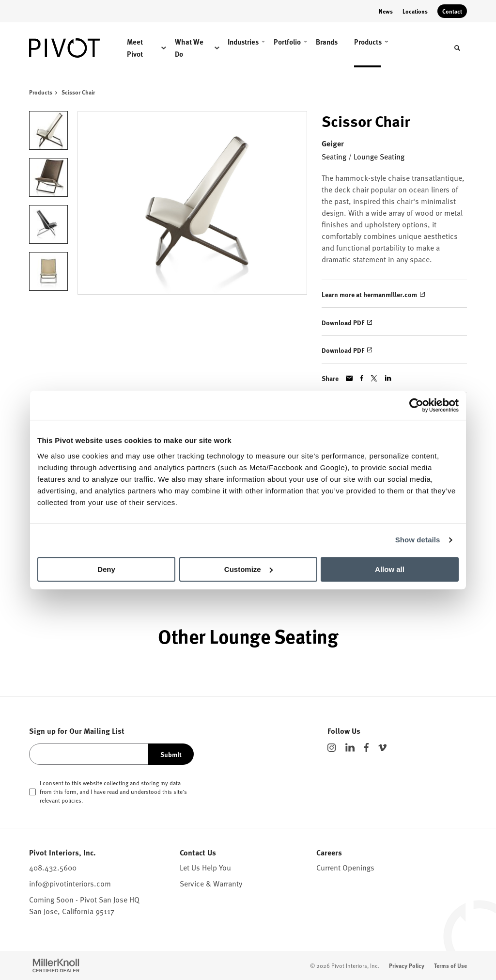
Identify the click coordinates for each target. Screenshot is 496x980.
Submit (171, 754)
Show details (418, 540)
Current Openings (345, 868)
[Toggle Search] (457, 48)
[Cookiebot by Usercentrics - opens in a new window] (416, 405)
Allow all (390, 569)
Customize (248, 569)
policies (71, 800)
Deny (106, 569)
